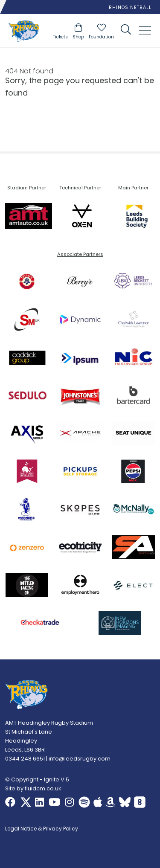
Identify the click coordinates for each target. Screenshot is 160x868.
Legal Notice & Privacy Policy (42, 829)
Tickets (60, 37)
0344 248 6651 (25, 759)
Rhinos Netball (130, 7)
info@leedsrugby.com (80, 759)
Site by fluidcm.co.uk (33, 788)
